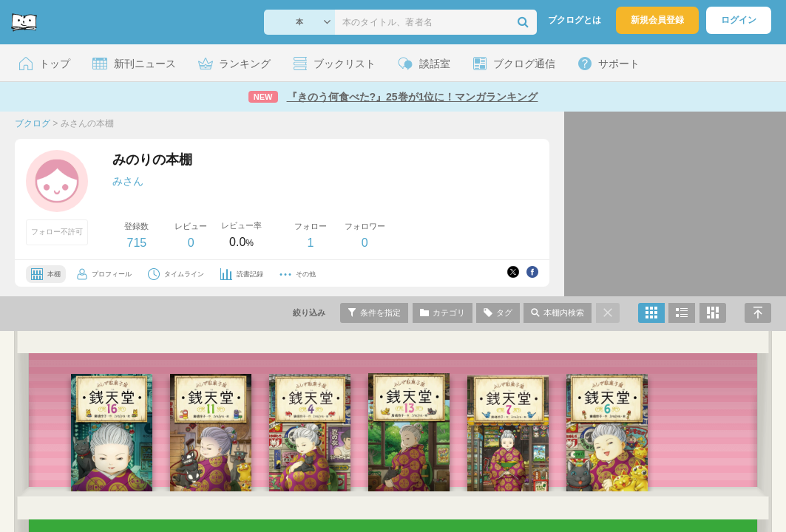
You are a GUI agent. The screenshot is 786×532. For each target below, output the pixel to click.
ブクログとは (575, 20)
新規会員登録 (657, 20)
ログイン (739, 20)
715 (136, 243)
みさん (128, 181)
